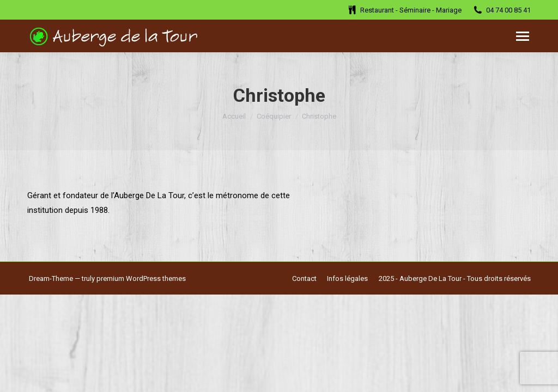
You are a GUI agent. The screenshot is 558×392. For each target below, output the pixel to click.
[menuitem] (304, 278)
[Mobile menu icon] (523, 36)
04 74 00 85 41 (502, 10)
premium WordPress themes (141, 278)
